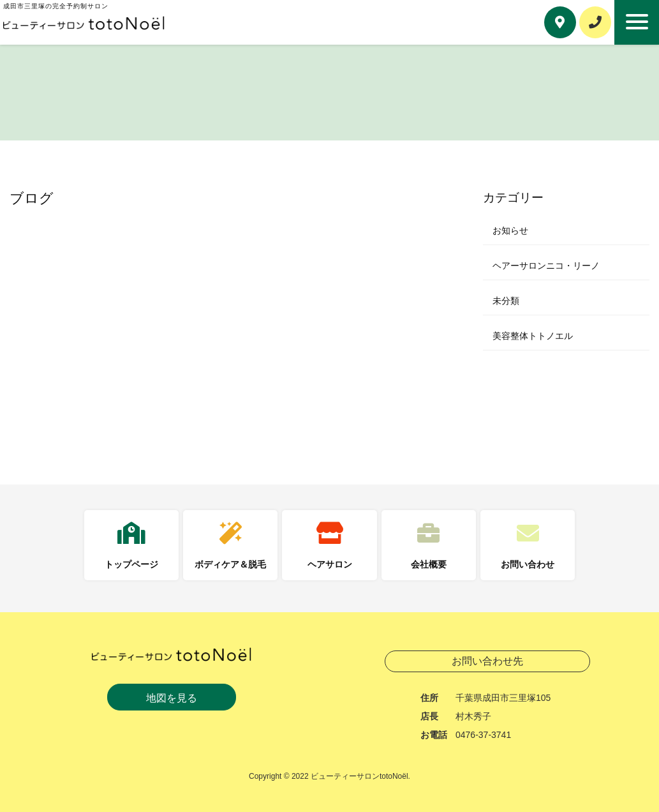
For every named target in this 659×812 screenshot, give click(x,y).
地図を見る (172, 698)
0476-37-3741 (483, 735)
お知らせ (510, 230)
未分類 (506, 301)
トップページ (131, 564)
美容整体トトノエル (533, 336)
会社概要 (429, 564)
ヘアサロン (330, 564)
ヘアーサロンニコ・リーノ (546, 266)
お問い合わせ (528, 564)
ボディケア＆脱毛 (230, 564)
